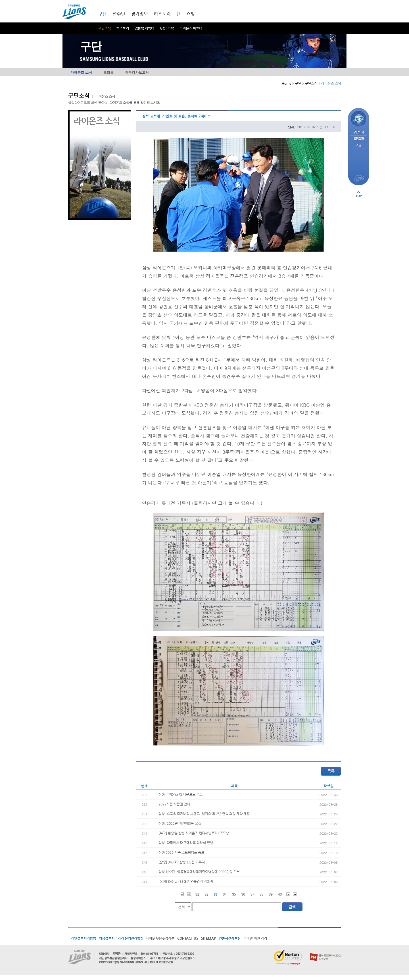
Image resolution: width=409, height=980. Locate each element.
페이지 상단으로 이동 (359, 194)
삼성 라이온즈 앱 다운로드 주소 (180, 794)
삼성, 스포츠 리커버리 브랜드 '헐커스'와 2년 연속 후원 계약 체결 (204, 814)
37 (252, 894)
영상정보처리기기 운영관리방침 (121, 938)
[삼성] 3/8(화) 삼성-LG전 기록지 (182, 862)
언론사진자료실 (230, 938)
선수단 (119, 14)
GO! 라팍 (167, 28)
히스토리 (123, 28)
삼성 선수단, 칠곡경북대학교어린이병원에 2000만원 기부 (199, 872)
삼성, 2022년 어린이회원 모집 (180, 823)
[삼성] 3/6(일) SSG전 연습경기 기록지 (186, 881)
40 (280, 894)
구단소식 (105, 28)
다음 (288, 894)
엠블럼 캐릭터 (144, 28)
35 (234, 894)
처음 (182, 894)
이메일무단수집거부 (160, 938)
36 (243, 894)
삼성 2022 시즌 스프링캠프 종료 (181, 852)
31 (197, 894)
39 (271, 894)
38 (261, 894)
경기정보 (139, 14)
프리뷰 (108, 72)
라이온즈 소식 (81, 72)
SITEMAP (208, 938)
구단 (103, 14)
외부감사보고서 (137, 72)
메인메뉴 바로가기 (0, 0)
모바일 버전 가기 (255, 938)
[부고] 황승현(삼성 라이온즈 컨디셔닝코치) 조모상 (194, 833)
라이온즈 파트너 (191, 28)
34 (225, 894)
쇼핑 (191, 14)
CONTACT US (188, 938)
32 (206, 894)
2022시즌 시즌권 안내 (174, 804)
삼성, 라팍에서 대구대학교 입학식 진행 (186, 843)
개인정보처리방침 (84, 938)
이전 (189, 894)
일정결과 (359, 139)
